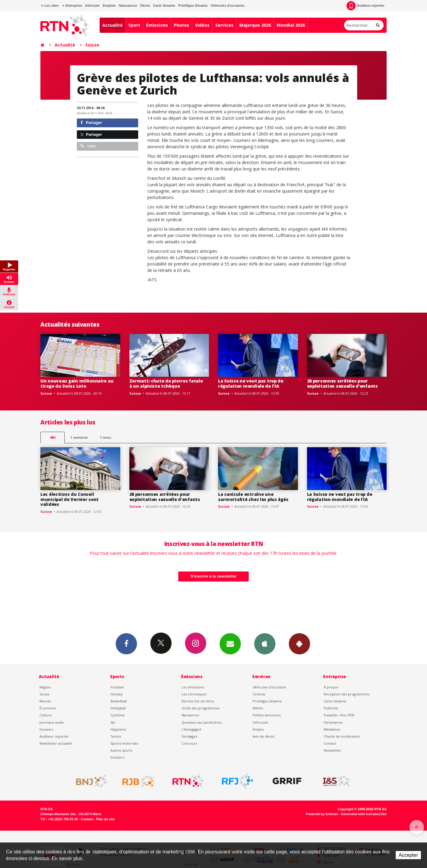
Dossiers (46, 729)
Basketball (119, 701)
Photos (181, 25)
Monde (45, 701)
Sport (134, 25)
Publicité (331, 708)
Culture (46, 715)
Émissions (157, 25)
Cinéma (259, 694)
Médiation (332, 729)
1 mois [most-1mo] (106, 437)
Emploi (258, 729)
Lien (88, 146)
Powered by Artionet (322, 814)
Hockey (116, 694)
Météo (258, 708)
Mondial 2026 (291, 25)
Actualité (113, 25)
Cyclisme (118, 715)
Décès (145, 5)
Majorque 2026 (255, 25)
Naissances (128, 5)
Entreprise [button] (72, 5)
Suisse (92, 45)
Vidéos (202, 25)
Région (45, 687)
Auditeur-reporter (366, 6)
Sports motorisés (124, 743)
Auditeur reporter (54, 736)
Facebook (126, 643)
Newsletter (333, 750)
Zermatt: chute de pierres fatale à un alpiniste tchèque (166, 383)
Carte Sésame (164, 5)
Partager (91, 123)
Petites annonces (267, 715)
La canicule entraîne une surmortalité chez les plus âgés (253, 497)
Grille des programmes (201, 708)
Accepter (408, 855)
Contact (330, 743)
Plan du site (105, 819)
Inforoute (93, 5)
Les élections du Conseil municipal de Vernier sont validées (70, 499)
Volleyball (118, 708)
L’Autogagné (191, 729)
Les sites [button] (50, 5)
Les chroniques (194, 694)
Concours (189, 743)
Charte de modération (342, 736)
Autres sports (121, 750)
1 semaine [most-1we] (79, 437)
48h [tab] (53, 437)
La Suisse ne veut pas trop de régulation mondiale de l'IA (251, 383)
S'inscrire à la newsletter (213, 576)
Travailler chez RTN (339, 715)
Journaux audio (52, 722)
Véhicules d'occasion (227, 5)
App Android (299, 643)
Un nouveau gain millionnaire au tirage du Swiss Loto (77, 383)
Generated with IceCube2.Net (364, 814)
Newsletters (230, 643)
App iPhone (265, 643)
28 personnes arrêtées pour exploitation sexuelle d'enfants (342, 383)
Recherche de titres (198, 701)
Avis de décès (264, 736)
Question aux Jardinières (202, 722)
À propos (331, 687)
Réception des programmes (347, 694)
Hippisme (118, 729)
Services (224, 25)
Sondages (189, 736)
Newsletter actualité (56, 743)
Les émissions (193, 687)
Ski (113, 722)
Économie (48, 708)
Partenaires (333, 722)
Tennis (116, 736)
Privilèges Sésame (193, 5)
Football (117, 687)
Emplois (109, 5)
